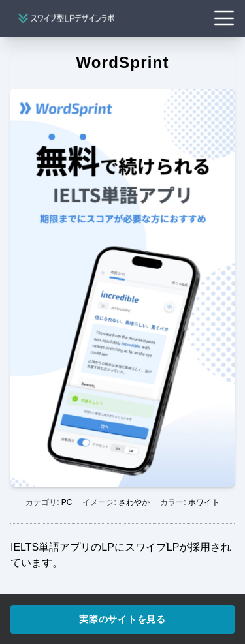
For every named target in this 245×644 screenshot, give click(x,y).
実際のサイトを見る (122, 619)
